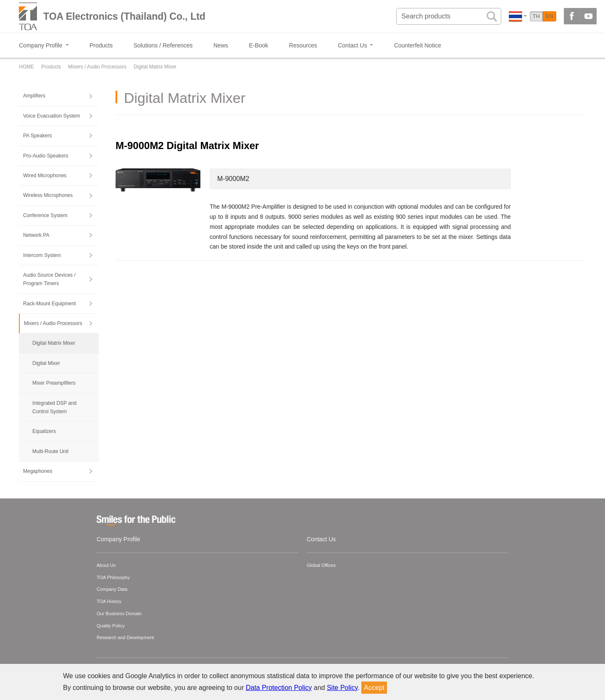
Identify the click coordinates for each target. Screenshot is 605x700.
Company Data (112, 589)
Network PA (36, 235)
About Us (106, 565)
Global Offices (321, 565)
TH (536, 16)
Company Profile (118, 539)
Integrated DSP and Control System (54, 407)
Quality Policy (111, 626)
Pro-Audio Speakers (46, 156)
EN (550, 16)
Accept (374, 688)
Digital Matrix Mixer (54, 343)
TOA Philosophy (113, 577)
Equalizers (44, 431)
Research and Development (125, 637)
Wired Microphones (45, 176)
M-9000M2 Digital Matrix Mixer (187, 146)
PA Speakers (37, 136)
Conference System (45, 215)
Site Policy (342, 688)
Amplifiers (34, 96)
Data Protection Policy (279, 688)
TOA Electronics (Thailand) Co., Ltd (124, 16)
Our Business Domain (119, 613)
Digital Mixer (46, 363)
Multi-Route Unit (50, 451)
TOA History (109, 601)
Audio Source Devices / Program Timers (49, 279)
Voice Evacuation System (51, 116)
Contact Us (321, 539)
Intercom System (42, 255)
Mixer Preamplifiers (54, 383)
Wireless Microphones (48, 195)
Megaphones (38, 471)
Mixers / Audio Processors (53, 323)
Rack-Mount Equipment (49, 304)
